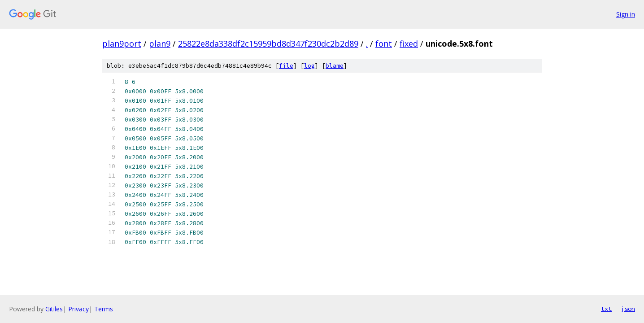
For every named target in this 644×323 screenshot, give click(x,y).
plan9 (160, 44)
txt (606, 309)
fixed (409, 44)
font (384, 44)
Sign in (626, 14)
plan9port (122, 44)
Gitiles (54, 309)
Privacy (78, 309)
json (628, 309)
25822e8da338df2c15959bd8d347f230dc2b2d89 (268, 44)
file (286, 66)
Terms (104, 309)
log (309, 66)
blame (335, 66)
